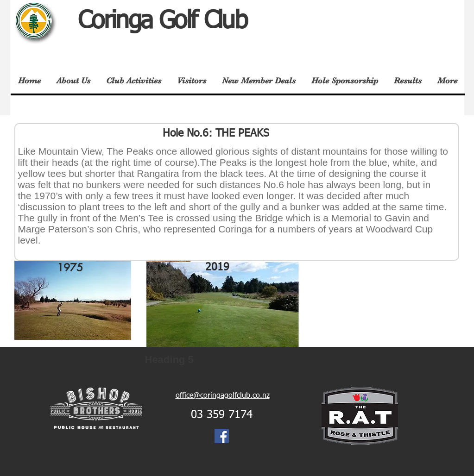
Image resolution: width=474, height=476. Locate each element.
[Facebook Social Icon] (222, 436)
